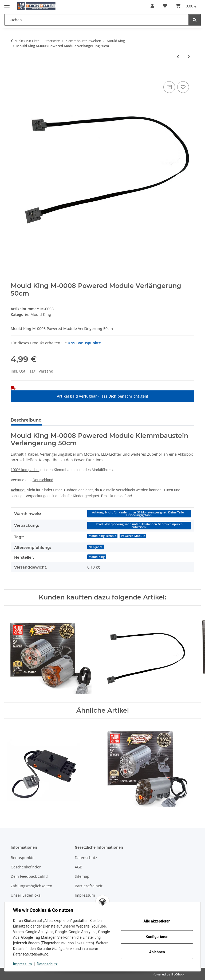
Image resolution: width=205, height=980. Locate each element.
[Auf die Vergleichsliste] (169, 87)
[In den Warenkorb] (15, 74)
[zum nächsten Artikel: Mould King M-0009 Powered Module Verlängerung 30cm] (189, 57)
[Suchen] (96, 20)
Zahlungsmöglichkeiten (31, 886)
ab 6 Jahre (96, 547)
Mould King (41, 314)
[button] (152, 6)
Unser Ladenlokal (26, 895)
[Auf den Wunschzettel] (183, 87)
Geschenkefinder (26, 867)
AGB (78, 867)
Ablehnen (157, 952)
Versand (46, 371)
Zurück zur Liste (27, 41)
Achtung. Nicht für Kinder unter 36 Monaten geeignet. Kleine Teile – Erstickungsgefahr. (139, 514)
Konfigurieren (157, 937)
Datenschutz (47, 964)
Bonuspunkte (23, 858)
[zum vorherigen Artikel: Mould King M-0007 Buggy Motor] (178, 57)
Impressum (22, 964)
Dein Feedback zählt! (29, 876)
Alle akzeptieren (157, 921)
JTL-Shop (177, 974)
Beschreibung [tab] (26, 420)
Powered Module (133, 536)
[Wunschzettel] (165, 6)
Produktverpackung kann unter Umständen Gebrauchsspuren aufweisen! (139, 526)
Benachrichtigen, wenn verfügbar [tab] (88, 420)
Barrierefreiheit (89, 886)
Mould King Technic (102, 536)
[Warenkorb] (186, 6)
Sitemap (82, 876)
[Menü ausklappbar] (7, 3)
